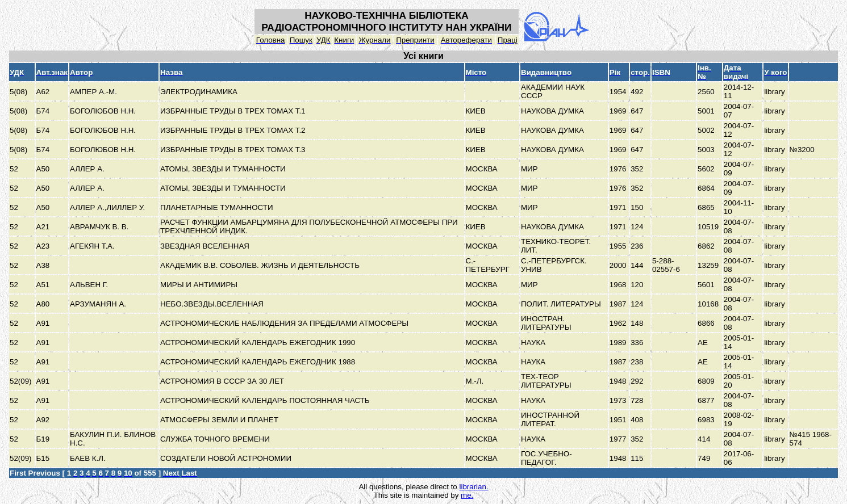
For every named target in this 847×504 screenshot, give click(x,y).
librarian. (473, 487)
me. (467, 495)
